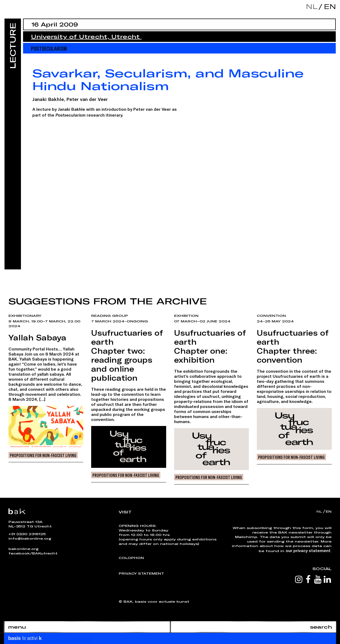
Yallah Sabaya (37, 337)
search (321, 627)
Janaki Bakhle (48, 99)
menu (17, 627)
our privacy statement (308, 550)
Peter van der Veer (87, 99)
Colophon (131, 558)
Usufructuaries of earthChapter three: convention (293, 346)
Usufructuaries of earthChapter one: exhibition (210, 346)
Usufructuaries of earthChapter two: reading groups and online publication (127, 355)
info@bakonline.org (30, 538)
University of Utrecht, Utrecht (86, 37)
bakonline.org (23, 549)
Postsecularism (49, 48)
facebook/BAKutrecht (33, 553)
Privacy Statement (141, 573)
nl (312, 6)
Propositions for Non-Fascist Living (43, 455)
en (329, 6)
